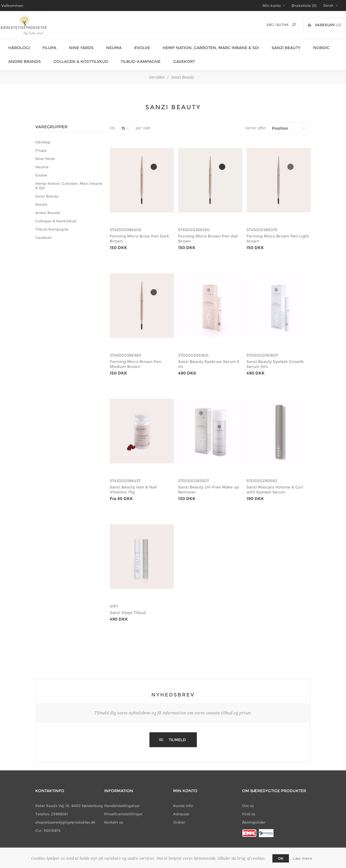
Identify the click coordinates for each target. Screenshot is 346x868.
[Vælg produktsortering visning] (289, 122)
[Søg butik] (277, 25)
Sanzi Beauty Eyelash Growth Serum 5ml (275, 357)
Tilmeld (177, 733)
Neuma (106, 46)
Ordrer (179, 816)
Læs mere (302, 858)
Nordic (307, 46)
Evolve (133, 46)
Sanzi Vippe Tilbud (128, 606)
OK (281, 858)
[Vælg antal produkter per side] (126, 122)
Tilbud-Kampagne (135, 57)
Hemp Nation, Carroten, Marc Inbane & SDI (200, 46)
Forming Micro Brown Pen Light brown (278, 232)
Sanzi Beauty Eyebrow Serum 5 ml (209, 357)
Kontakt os (114, 816)
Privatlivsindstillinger (123, 807)
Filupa (45, 46)
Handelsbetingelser (122, 799)
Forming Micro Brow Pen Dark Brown (139, 232)
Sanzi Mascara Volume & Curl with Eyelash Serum (275, 483)
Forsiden (157, 71)
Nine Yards (75, 46)
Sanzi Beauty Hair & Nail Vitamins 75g (133, 483)
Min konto (272, 6)
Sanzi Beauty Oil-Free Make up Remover (208, 483)
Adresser (181, 807)
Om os (248, 799)
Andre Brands (22, 57)
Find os (249, 807)
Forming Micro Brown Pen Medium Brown (136, 357)
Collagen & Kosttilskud (76, 57)
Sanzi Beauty (273, 46)
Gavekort (176, 57)
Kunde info (183, 799)
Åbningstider (254, 816)
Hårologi (16, 46)
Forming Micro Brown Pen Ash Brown (208, 232)
